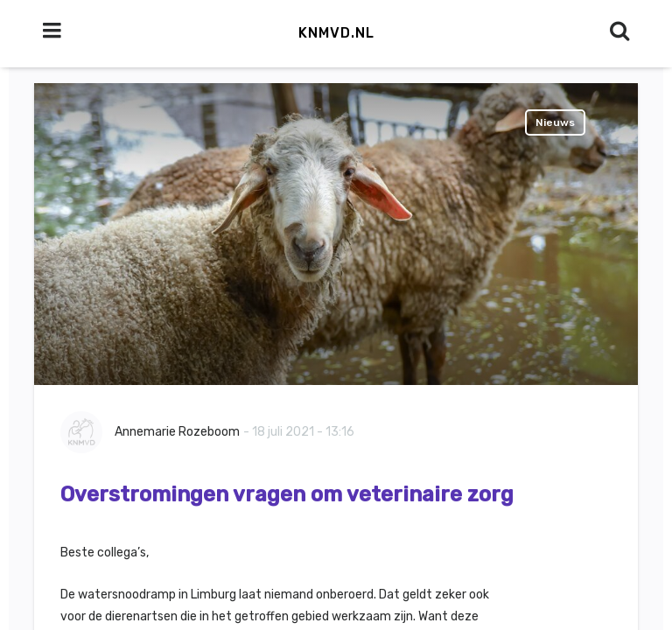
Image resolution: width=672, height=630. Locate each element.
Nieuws (555, 122)
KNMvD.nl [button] (336, 33)
